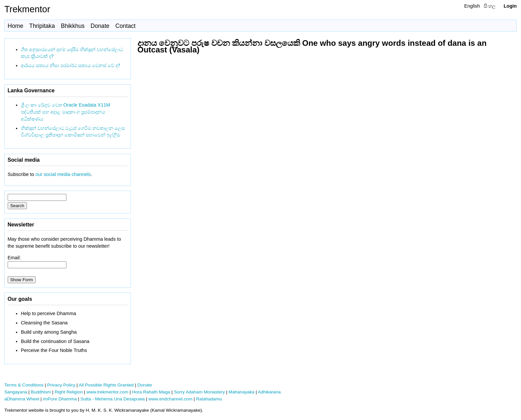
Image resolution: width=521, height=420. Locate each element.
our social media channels (63, 174)
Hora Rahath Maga (151, 392)
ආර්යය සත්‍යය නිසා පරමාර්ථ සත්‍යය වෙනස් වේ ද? (71, 65)
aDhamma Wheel (22, 399)
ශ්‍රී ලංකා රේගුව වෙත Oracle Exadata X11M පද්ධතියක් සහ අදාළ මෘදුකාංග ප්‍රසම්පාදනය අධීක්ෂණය (66, 112)
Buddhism (41, 392)
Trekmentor (27, 9)
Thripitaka (42, 26)
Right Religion (69, 392)
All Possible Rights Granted (106, 385)
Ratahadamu (209, 399)
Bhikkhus (73, 26)
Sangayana (16, 392)
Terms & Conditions (24, 385)
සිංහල (490, 6)
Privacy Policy (61, 385)
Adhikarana (269, 392)
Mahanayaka (242, 392)
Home (15, 26)
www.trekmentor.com (107, 392)
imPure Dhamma (60, 399)
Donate (100, 26)
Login (510, 6)
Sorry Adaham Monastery (199, 392)
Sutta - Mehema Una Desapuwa (112, 399)
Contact (125, 26)
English (472, 6)
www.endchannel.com (170, 399)
